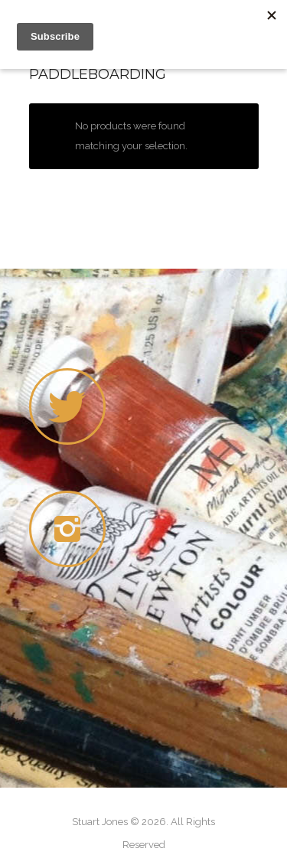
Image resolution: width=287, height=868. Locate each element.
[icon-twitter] (67, 406)
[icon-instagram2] (71, 529)
